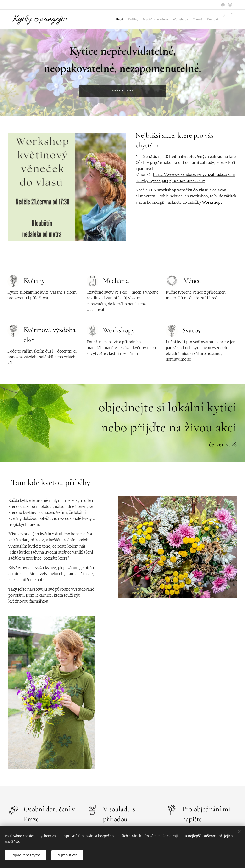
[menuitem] (104, 20)
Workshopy (212, 202)
